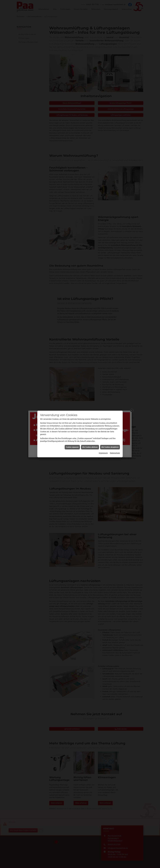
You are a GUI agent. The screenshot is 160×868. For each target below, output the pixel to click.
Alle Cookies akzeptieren (110, 447)
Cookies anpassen (72, 447)
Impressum (103, 453)
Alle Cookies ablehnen (90, 447)
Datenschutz (115, 453)
